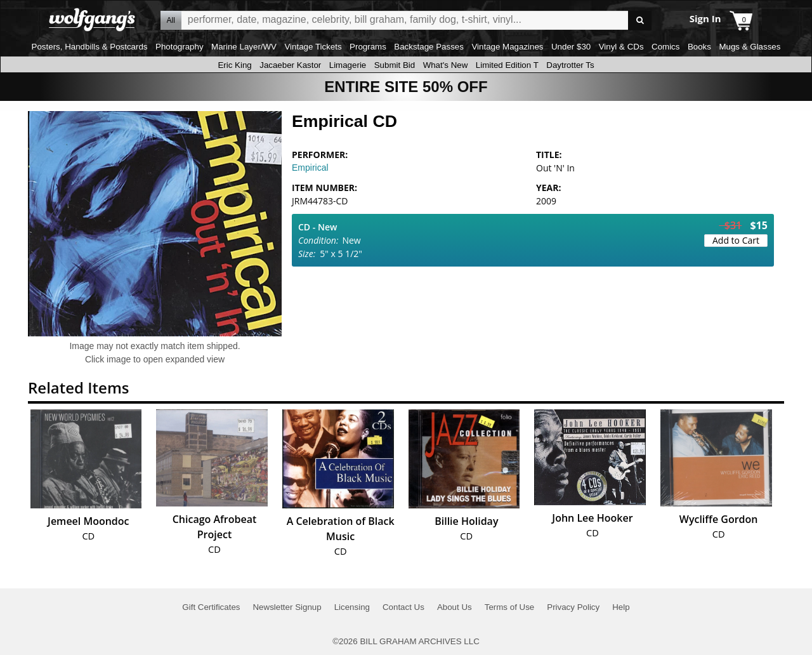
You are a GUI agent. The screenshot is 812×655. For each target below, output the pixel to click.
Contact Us (403, 607)
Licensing (352, 607)
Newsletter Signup (287, 607)
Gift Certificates (211, 607)
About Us (455, 607)
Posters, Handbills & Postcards (90, 47)
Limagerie (348, 65)
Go (640, 21)
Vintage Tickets (313, 47)
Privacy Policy (573, 607)
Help (621, 607)
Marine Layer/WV (244, 47)
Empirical (310, 168)
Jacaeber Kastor (290, 65)
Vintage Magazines (507, 47)
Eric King (234, 65)
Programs (368, 47)
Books (699, 47)
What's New (446, 65)
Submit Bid (395, 65)
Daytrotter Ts (570, 65)
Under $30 (571, 47)
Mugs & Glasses (750, 47)
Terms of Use (510, 607)
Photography (180, 47)
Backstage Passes (429, 47)
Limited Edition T (507, 65)
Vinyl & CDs (621, 47)
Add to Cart (736, 240)
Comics (665, 47)
